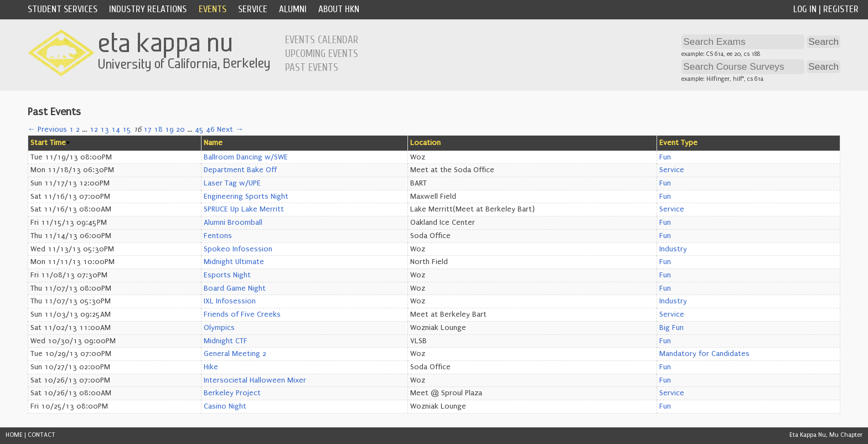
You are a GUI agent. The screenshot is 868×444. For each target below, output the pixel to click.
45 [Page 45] (199, 130)
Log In (805, 9)
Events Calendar (322, 40)
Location (425, 143)
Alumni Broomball (233, 223)
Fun (665, 157)
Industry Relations (148, 9)
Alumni (293, 9)
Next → (230, 130)
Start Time (48, 143)
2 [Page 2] (78, 130)
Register (841, 9)
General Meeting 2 (235, 354)
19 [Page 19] (169, 130)
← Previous (47, 130)
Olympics (219, 328)
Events (213, 9)
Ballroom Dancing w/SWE (246, 157)
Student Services (63, 9)
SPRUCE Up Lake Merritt (244, 209)
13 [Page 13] (105, 130)
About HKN (339, 9)
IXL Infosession (230, 301)
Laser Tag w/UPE (232, 183)
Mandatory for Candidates (704, 354)
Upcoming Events (322, 54)
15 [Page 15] (127, 130)
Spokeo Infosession (238, 249)
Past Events (312, 68)
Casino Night (225, 406)
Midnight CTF (226, 341)
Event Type (678, 143)
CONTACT (42, 435)
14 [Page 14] (116, 130)
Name (213, 143)
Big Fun (671, 328)
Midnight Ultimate (234, 262)
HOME (14, 435)
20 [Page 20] (180, 130)
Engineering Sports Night (246, 197)
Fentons (218, 236)
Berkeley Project (232, 393)
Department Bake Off (240, 170)
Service (253, 9)
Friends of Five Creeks (242, 314)
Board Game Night (235, 288)
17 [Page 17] (148, 130)
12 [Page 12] (94, 130)
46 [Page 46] (210, 130)
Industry (673, 249)
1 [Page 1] (71, 130)
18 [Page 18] (158, 130)
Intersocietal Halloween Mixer (255, 380)
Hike (211, 367)
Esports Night (227, 275)
